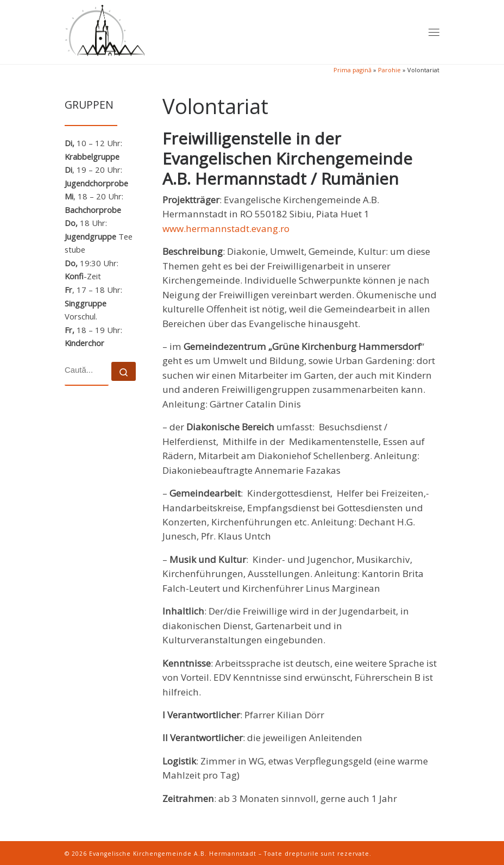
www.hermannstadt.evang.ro (226, 228)
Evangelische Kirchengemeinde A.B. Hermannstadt (173, 854)
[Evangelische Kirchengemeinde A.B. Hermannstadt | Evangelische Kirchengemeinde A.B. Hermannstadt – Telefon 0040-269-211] (105, 29)
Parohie (389, 70)
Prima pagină (352, 70)
